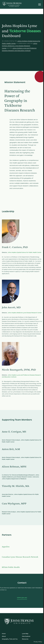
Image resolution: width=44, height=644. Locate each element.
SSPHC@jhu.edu (22, 598)
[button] (40, 4)
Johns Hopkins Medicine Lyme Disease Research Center (20, 46)
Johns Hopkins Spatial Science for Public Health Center (24, 252)
